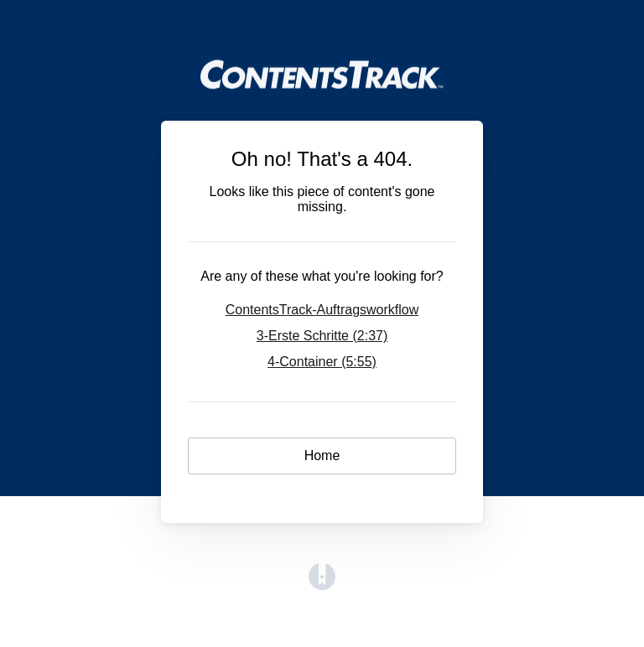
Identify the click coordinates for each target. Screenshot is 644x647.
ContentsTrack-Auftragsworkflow (322, 310)
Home (322, 455)
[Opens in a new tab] (322, 585)
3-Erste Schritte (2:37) (322, 336)
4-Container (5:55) (322, 362)
